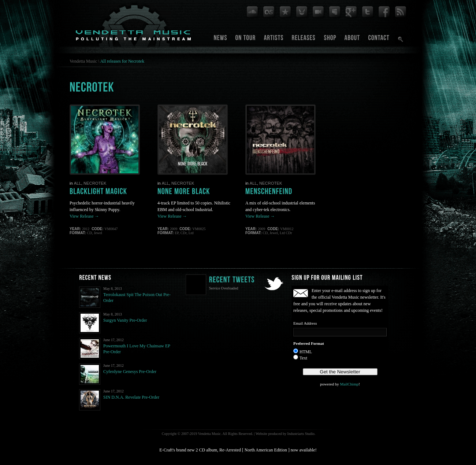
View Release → (84, 216)
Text (303, 358)
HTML (306, 352)
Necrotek (95, 183)
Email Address (305, 323)
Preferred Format (309, 343)
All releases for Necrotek (122, 61)
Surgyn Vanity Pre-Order (125, 320)
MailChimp (349, 384)
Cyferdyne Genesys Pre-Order (130, 372)
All (78, 183)
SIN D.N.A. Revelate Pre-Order (131, 397)
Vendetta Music (83, 61)
